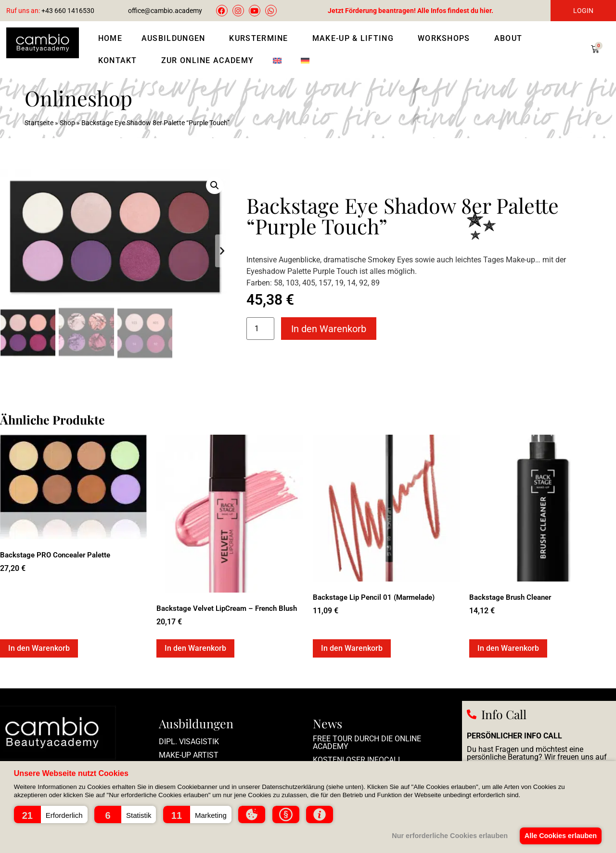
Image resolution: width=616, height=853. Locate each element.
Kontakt (120, 61)
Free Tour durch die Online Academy (367, 742)
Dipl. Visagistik (189, 741)
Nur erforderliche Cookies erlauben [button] (446, 836)
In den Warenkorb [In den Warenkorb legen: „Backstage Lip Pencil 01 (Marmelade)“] (352, 648)
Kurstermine (261, 39)
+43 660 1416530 (50, 11)
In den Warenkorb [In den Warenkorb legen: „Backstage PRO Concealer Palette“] (39, 648)
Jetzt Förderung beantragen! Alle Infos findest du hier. (411, 11)
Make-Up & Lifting (355, 39)
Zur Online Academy (207, 60)
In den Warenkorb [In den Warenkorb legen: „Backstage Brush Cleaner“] (508, 648)
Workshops (446, 39)
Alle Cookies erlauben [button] (559, 836)
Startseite (39, 123)
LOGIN (583, 11)
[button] (51, 814)
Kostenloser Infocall (358, 759)
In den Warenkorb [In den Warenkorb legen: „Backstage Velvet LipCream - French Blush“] (195, 648)
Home (110, 38)
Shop (67, 123)
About (511, 39)
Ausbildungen (176, 39)
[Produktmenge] (260, 329)
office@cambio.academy (165, 11)
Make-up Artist (189, 755)
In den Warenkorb (329, 329)
